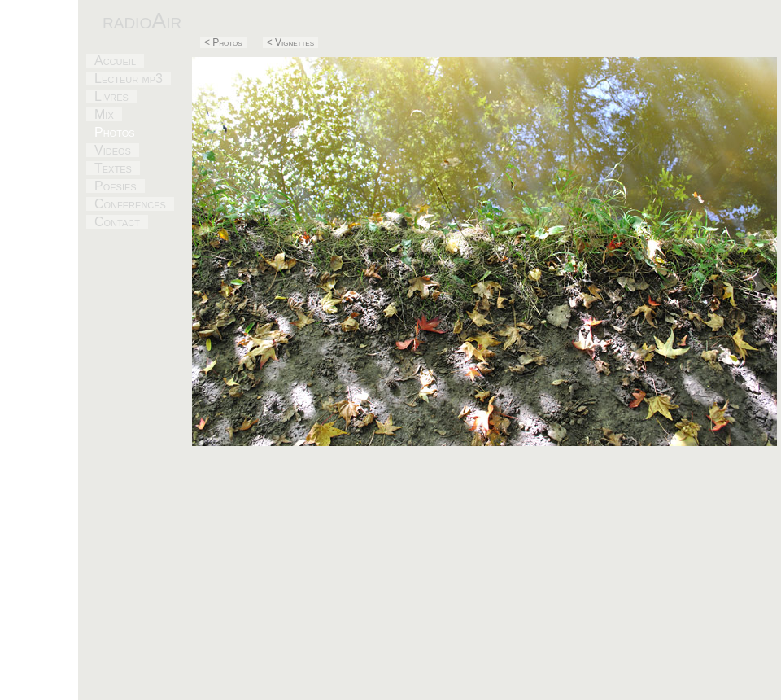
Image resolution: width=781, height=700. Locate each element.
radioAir (142, 21)
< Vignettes (290, 42)
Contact (117, 222)
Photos (115, 132)
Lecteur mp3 (129, 79)
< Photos (223, 42)
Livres (111, 96)
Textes (113, 168)
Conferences (130, 204)
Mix (104, 114)
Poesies (116, 186)
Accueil (115, 61)
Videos (113, 150)
